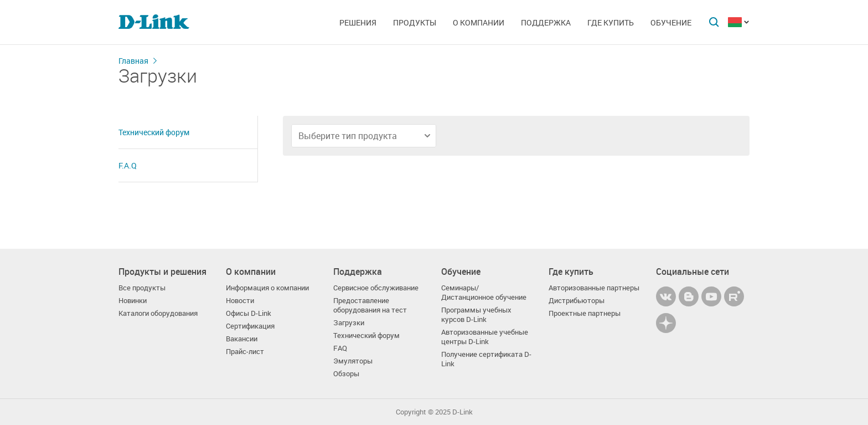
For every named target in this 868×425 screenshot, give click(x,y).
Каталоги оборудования (158, 313)
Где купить (611, 22)
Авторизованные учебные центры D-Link (485, 337)
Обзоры (346, 374)
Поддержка (546, 22)
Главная (133, 61)
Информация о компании (267, 288)
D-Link (463, 412)
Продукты (415, 22)
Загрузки (349, 323)
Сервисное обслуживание (376, 288)
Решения (358, 22)
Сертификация (250, 326)
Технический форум (154, 132)
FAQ (340, 348)
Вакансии (242, 339)
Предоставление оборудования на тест (370, 305)
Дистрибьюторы (577, 301)
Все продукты (142, 288)
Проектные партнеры (585, 313)
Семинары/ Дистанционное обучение (484, 293)
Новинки (133, 301)
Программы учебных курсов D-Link (476, 315)
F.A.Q (128, 165)
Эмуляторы (353, 361)
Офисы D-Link (249, 313)
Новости (240, 301)
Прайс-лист (245, 352)
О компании (479, 22)
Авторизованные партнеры (594, 288)
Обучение (671, 22)
